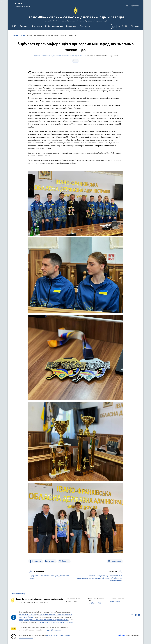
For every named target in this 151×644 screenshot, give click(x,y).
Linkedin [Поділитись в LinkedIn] (51, 561)
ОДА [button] (14, 26)
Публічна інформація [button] (54, 26)
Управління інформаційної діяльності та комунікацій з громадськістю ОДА (60, 56)
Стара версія (134, 6)
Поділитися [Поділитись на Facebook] (37, 561)
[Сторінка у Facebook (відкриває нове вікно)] (123, 26)
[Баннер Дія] (114, 27)
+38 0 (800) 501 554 (95, 603)
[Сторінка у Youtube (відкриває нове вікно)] (126, 26)
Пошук (137, 27)
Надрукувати (116, 561)
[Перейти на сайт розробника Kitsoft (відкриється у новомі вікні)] (122, 635)
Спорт (76, 61)
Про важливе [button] (85, 26)
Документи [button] (37, 26)
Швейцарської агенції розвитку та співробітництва (55, 622)
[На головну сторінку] (75, 15)
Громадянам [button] (71, 26)
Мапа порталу (18, 593)
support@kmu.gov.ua (53, 630)
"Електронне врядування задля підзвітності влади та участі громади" (43, 620)
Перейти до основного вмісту (1, 1)
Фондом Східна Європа (27, 615)
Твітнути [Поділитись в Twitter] (65, 561)
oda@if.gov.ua (115, 601)
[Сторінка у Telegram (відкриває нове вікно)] (119, 26)
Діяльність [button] (24, 26)
